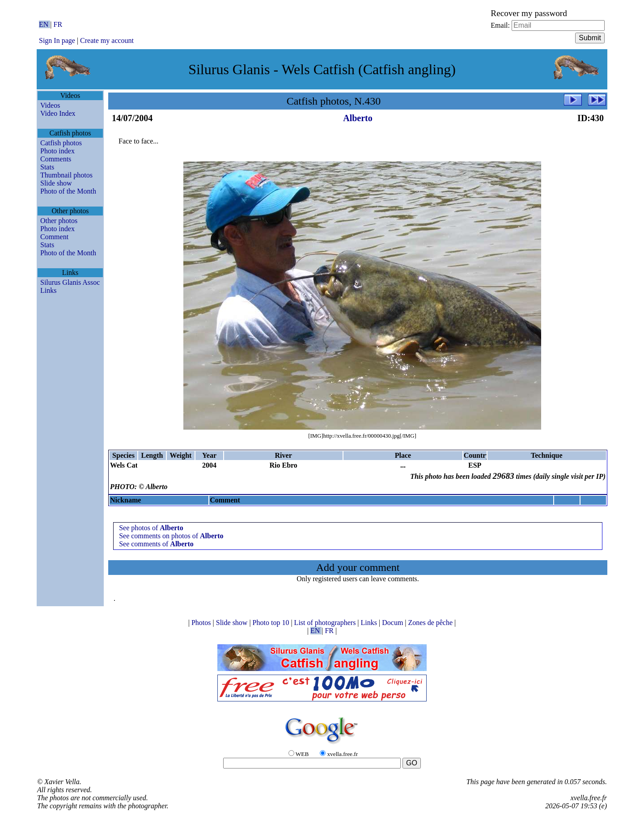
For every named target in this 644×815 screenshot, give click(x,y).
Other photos (59, 221)
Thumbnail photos (66, 175)
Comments (56, 159)
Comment (54, 237)
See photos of (151, 528)
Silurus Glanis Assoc (70, 282)
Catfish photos (61, 143)
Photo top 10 (272, 623)
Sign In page (57, 40)
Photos (202, 623)
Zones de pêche (432, 623)
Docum (393, 623)
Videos (50, 105)
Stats (47, 167)
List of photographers (326, 623)
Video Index (58, 113)
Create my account (107, 40)
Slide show (56, 183)
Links (48, 290)
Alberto (358, 118)
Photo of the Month (68, 191)
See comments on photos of (171, 536)
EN (44, 24)
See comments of (156, 544)
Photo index (57, 151)
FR (58, 24)
